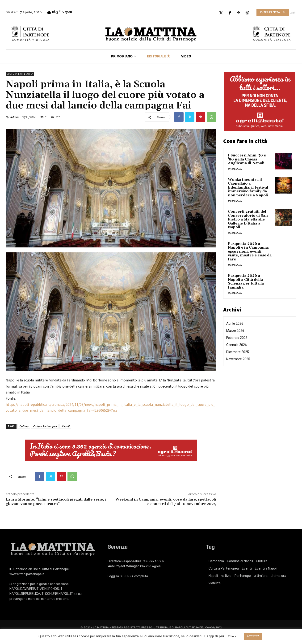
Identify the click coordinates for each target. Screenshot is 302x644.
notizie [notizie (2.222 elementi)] (226, 576)
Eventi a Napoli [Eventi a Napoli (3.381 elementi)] (266, 568)
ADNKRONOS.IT (51, 589)
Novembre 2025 (238, 359)
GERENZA (127, 576)
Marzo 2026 (235, 331)
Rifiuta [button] (232, 636)
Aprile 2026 (235, 324)
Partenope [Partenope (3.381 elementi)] (243, 576)
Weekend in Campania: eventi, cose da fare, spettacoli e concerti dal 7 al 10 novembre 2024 (166, 502)
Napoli (65, 426)
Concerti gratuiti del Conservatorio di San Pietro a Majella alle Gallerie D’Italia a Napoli (248, 219)
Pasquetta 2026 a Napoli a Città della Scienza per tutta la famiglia (246, 282)
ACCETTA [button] (253, 636)
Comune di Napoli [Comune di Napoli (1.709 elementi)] (240, 561)
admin (14, 117)
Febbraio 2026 (237, 338)
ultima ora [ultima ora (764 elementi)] (278, 576)
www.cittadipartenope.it (27, 574)
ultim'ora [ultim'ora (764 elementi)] (261, 576)
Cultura (24, 426)
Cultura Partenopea (20, 74)
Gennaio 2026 (237, 345)
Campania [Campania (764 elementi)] (216, 561)
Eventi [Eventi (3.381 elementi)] (247, 568)
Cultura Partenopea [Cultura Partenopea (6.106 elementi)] (224, 568)
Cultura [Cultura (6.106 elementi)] (262, 561)
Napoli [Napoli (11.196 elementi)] (213, 576)
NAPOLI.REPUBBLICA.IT (27, 594)
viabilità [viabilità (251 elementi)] (215, 583)
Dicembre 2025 (238, 352)
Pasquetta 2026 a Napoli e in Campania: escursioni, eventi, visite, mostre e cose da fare (250, 252)
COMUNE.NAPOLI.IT (59, 594)
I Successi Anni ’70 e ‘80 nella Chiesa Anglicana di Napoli (247, 159)
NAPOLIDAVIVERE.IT (24, 589)
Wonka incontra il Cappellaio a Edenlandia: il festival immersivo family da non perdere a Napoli (248, 188)
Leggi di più (214, 636)
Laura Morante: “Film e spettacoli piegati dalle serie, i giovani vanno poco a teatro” (56, 502)
